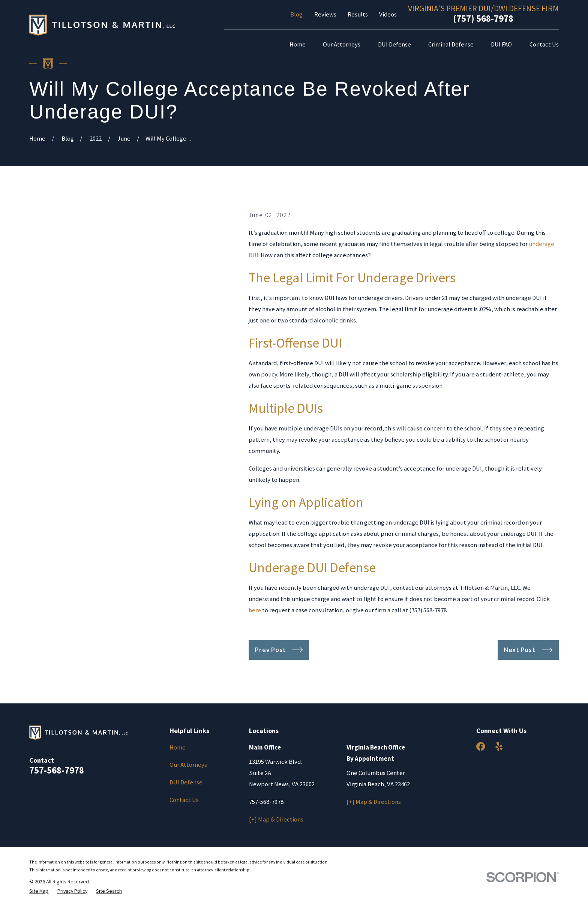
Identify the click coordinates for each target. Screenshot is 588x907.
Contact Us (184, 800)
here (255, 610)
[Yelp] (499, 746)
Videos (388, 14)
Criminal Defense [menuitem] (451, 44)
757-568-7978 (57, 770)
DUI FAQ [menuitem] (501, 44)
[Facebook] (481, 746)
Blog (296, 14)
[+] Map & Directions (276, 819)
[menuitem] (39, 891)
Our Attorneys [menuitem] (342, 44)
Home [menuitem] (298, 44)
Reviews (325, 14)
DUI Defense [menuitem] (394, 44)
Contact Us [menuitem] (544, 44)
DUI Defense (186, 782)
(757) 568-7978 (483, 18)
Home (178, 747)
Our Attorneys (188, 765)
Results (358, 14)
